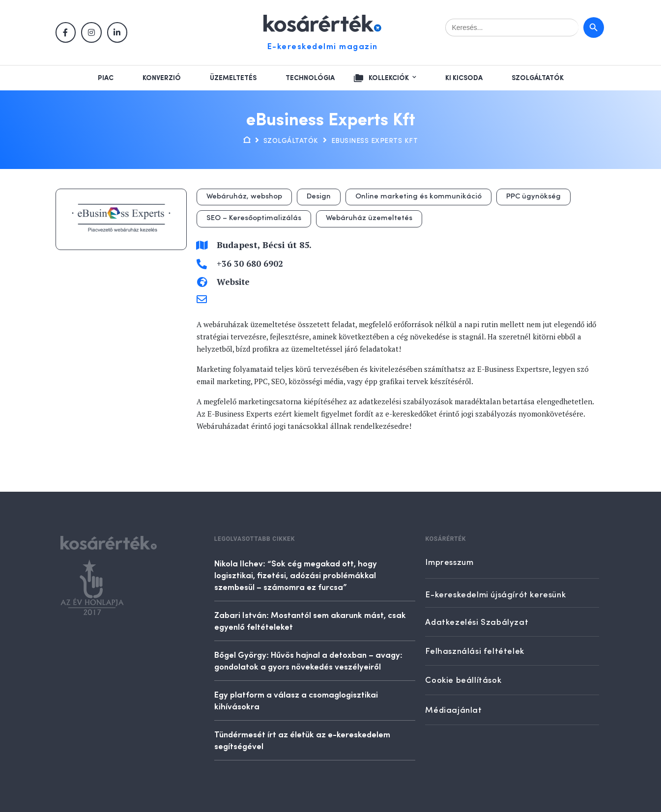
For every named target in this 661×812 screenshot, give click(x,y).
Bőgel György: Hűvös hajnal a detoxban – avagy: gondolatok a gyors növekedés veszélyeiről (308, 660)
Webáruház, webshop (244, 197)
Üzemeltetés (233, 78)
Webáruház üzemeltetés (369, 218)
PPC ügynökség (533, 197)
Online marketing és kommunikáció (418, 197)
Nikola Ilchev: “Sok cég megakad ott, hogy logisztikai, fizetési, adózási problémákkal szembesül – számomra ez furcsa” (296, 575)
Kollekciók (389, 78)
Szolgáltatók (538, 78)
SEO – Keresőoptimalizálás (254, 218)
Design (319, 197)
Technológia (310, 78)
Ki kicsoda (464, 78)
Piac (106, 78)
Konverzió (162, 78)
